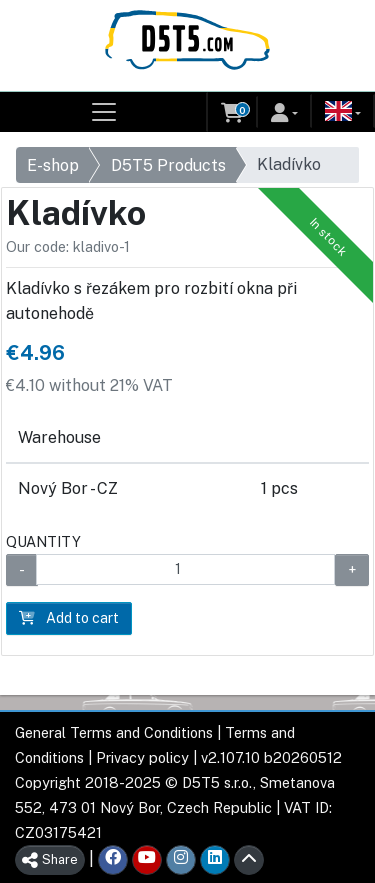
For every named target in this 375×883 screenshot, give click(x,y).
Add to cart (69, 618)
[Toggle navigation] (104, 112)
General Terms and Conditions (114, 732)
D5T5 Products (168, 165)
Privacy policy (142, 757)
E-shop (53, 165)
